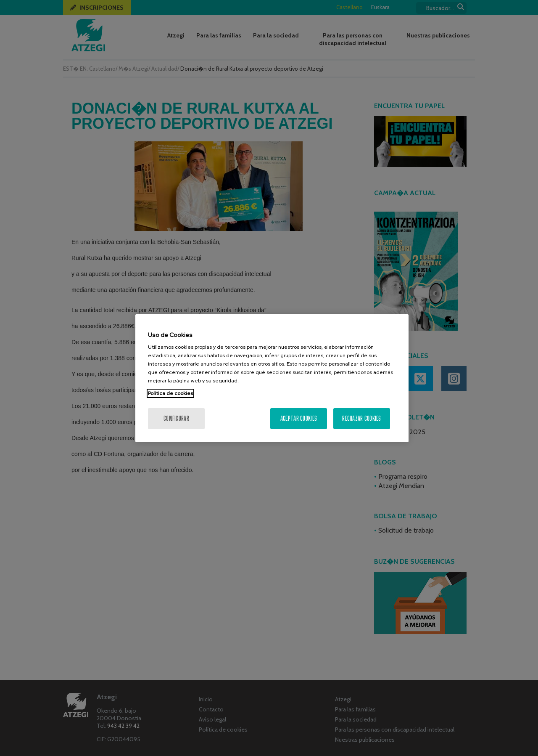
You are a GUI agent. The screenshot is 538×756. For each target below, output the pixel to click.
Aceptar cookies (299, 418)
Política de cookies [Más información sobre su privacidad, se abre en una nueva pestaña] (170, 393)
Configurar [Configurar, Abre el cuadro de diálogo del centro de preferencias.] (176, 418)
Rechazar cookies (361, 418)
